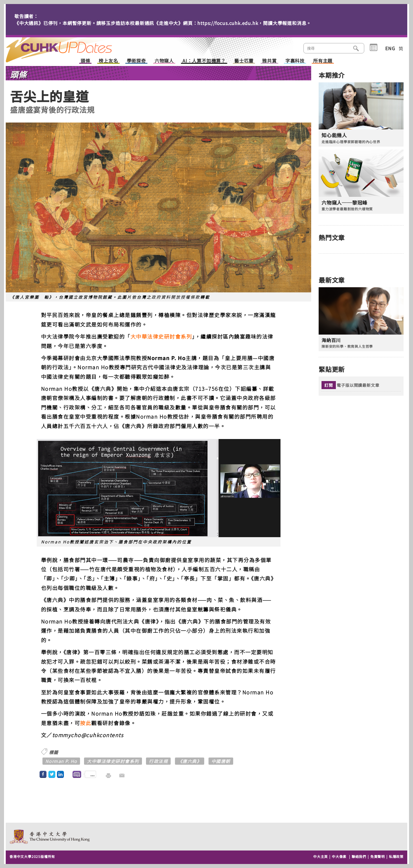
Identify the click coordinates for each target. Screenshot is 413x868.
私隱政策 (396, 856)
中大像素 (339, 856)
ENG (390, 48)
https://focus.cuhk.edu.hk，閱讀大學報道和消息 (252, 23)
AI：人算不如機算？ (204, 61)
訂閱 (329, 385)
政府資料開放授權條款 (176, 297)
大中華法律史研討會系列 (161, 336)
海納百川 (331, 340)
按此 (86, 723)
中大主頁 (321, 856)
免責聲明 (378, 856)
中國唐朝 (221, 761)
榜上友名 (108, 61)
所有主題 (323, 61)
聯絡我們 (359, 856)
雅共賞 (269, 61)
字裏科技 (295, 61)
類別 (374, 48)
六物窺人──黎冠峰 (344, 203)
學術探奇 (136, 61)
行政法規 (158, 761)
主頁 (70, 46)
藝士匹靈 (244, 61)
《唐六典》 (190, 761)
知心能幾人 (334, 135)
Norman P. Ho (61, 761)
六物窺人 (164, 61)
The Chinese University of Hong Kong (50, 837)
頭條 (85, 61)
